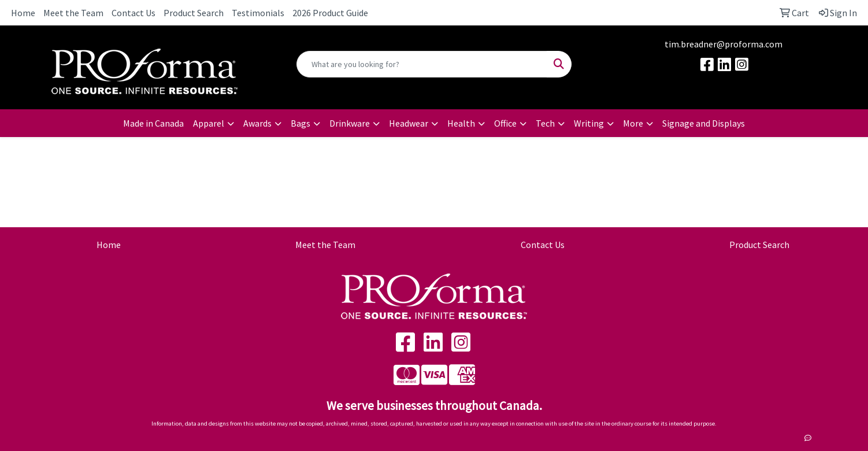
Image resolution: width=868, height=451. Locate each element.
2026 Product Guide (330, 13)
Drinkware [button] (350, 123)
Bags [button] (301, 123)
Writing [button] (589, 123)
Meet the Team (73, 13)
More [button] (633, 123)
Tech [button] (545, 123)
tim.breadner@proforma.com (724, 44)
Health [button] (461, 123)
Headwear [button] (409, 123)
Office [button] (505, 123)
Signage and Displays (704, 123)
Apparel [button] (209, 123)
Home (23, 13)
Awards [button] (257, 123)
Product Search (194, 13)
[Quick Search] (422, 64)
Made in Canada (153, 123)
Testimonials (258, 13)
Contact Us (133, 13)
